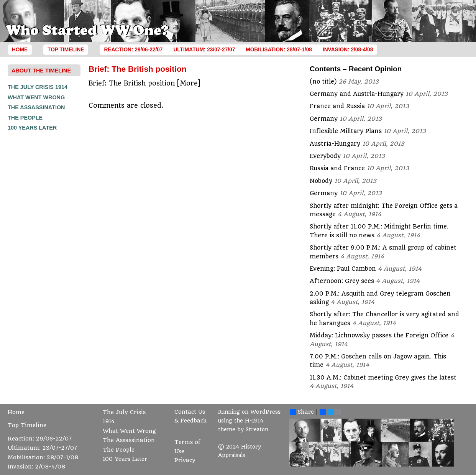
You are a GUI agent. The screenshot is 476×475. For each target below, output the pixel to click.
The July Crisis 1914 (38, 87)
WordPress (265, 412)
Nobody (321, 181)
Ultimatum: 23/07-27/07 (204, 50)
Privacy (185, 460)
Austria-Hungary (335, 144)
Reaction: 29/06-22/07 (133, 50)
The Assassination (36, 107)
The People (25, 118)
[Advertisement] (38, 248)
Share (302, 412)
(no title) (323, 82)
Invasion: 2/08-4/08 (348, 50)
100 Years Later (32, 128)
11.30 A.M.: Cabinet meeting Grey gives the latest (383, 378)
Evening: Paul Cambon (343, 269)
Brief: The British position (137, 69)
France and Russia (337, 106)
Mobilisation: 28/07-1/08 (279, 50)
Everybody (325, 156)
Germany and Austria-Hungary (357, 94)
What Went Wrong (36, 97)
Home (20, 50)
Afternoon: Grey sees (342, 281)
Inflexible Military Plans (346, 131)
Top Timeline (66, 50)
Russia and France (337, 168)
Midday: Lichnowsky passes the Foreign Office (379, 335)
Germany (324, 119)
